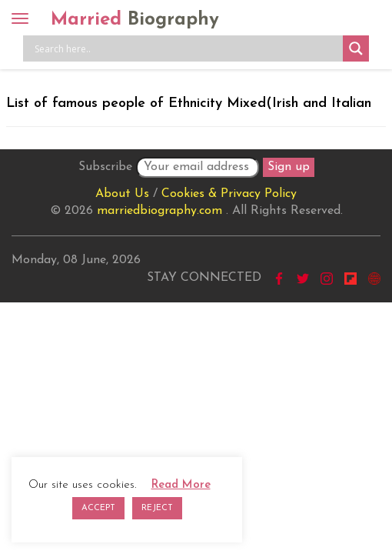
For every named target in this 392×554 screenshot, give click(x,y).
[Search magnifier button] (356, 48)
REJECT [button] (157, 508)
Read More (181, 485)
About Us (122, 194)
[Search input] (187, 48)
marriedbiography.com (159, 211)
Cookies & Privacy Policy (229, 194)
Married (135, 20)
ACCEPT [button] (98, 508)
